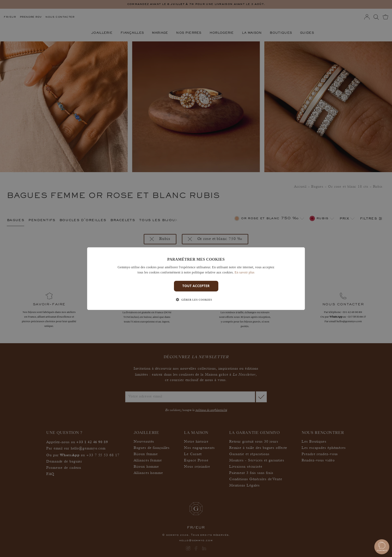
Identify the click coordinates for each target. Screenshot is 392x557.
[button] (196, 300)
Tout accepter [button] (196, 286)
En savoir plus (245, 272)
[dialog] (196, 278)
